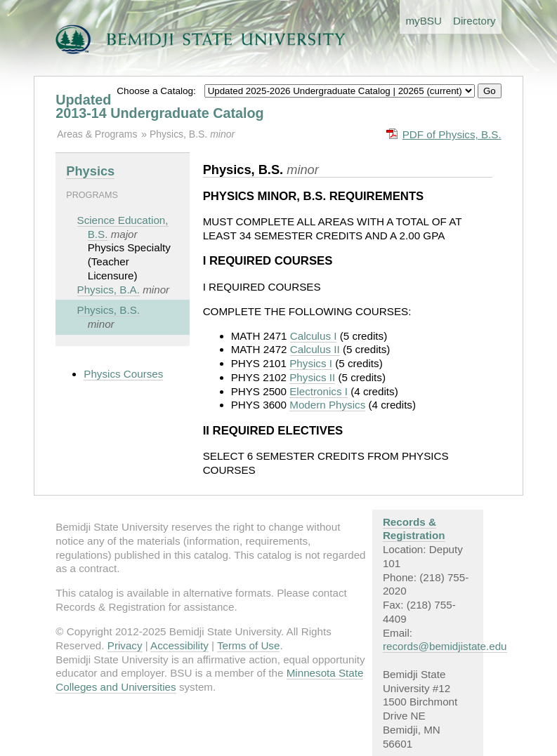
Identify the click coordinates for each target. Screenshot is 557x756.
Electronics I (319, 391)
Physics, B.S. (180, 134)
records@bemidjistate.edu (445, 646)
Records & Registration (414, 529)
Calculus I (314, 336)
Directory (474, 21)
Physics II (312, 377)
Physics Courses (123, 374)
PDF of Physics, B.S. (452, 134)
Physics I (311, 363)
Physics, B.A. (109, 290)
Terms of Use (248, 645)
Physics (90, 171)
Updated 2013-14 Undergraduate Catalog (159, 107)
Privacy (125, 645)
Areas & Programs (97, 134)
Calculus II (315, 349)
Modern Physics (327, 405)
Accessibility (179, 645)
